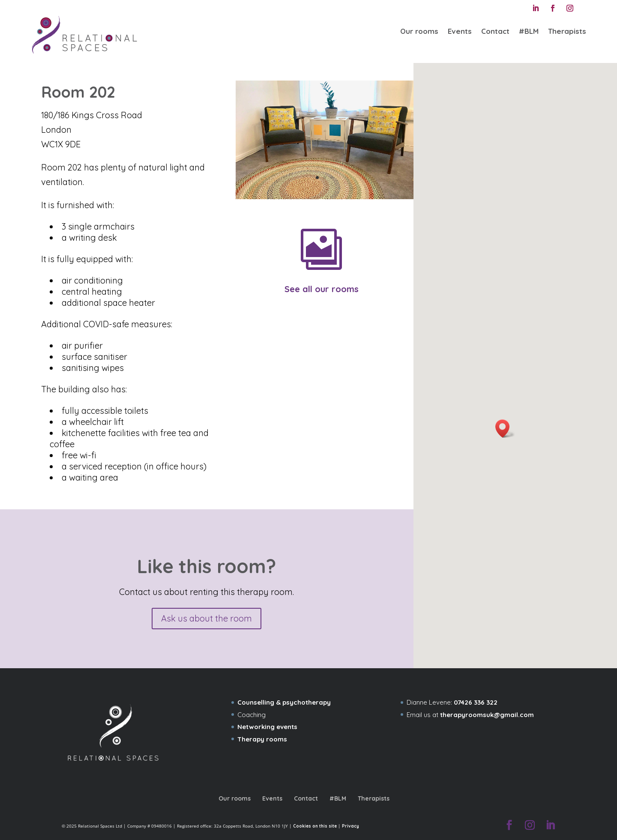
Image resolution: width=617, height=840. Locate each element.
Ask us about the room (207, 618)
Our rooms (419, 31)
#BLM (529, 31)
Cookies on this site (315, 826)
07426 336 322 (476, 702)
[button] (505, 429)
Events (460, 31)
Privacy (350, 826)
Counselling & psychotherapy (284, 702)
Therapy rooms (262, 739)
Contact (495, 31)
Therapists (567, 31)
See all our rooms (322, 289)
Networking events (267, 727)
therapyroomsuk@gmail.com (487, 715)
